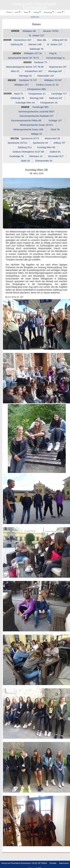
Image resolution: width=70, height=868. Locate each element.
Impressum (64, 863)
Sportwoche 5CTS (30, 138)
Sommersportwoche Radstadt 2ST (36, 116)
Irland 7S (18, 94)
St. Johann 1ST (37, 36)
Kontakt (53, 863)
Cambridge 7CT (59, 94)
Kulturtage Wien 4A (25, 103)
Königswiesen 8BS (37, 89)
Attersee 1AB (35, 44)
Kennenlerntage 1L (56, 58)
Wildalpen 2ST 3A (33, 53)
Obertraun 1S (36, 156)
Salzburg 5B (17, 44)
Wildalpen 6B (29, 31)
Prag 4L (53, 53)
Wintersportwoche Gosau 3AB (28, 130)
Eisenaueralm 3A (44, 161)
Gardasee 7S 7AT (28, 80)
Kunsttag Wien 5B (46, 147)
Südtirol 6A (55, 152)
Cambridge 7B (16, 156)
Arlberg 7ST (59, 143)
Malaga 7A (37, 134)
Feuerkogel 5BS (41, 107)
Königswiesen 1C (37, 94)
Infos (60, 12)
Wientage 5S (25, 76)
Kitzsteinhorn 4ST (23, 40)
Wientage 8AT (55, 71)
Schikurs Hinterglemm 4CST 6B (28, 152)
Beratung (49, 12)
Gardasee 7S (41, 62)
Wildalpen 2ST (21, 85)
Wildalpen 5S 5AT (53, 80)
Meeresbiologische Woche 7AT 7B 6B (25, 67)
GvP (18, 12)
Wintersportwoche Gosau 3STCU (36, 125)
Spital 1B (25, 161)
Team (27, 12)
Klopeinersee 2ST (58, 67)
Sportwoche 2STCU (17, 143)
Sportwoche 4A (40, 143)
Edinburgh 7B (36, 49)
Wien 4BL (42, 40)
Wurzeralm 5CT (56, 156)
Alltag (37, 12)
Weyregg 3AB (37, 98)
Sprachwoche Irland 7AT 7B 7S (23, 58)
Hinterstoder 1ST (46, 76)
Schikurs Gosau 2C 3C (47, 85)
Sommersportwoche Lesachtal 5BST (36, 112)
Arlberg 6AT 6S (60, 40)
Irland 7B (55, 130)
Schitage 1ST (55, 121)
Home (9, 12)
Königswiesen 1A (49, 103)
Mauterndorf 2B (52, 138)
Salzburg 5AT (56, 98)
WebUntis (35, 17)
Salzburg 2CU (25, 147)
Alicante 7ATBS (51, 31)
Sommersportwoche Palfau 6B (26, 121)
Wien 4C (15, 71)
